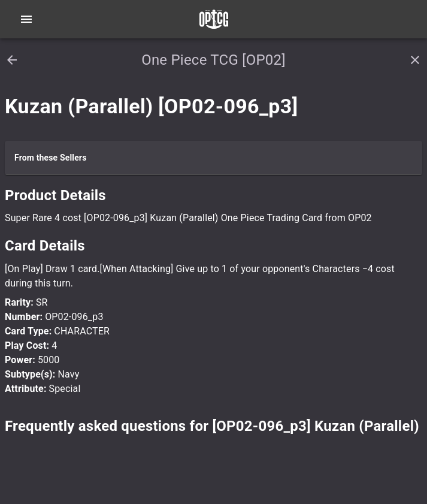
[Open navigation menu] (26, 19)
